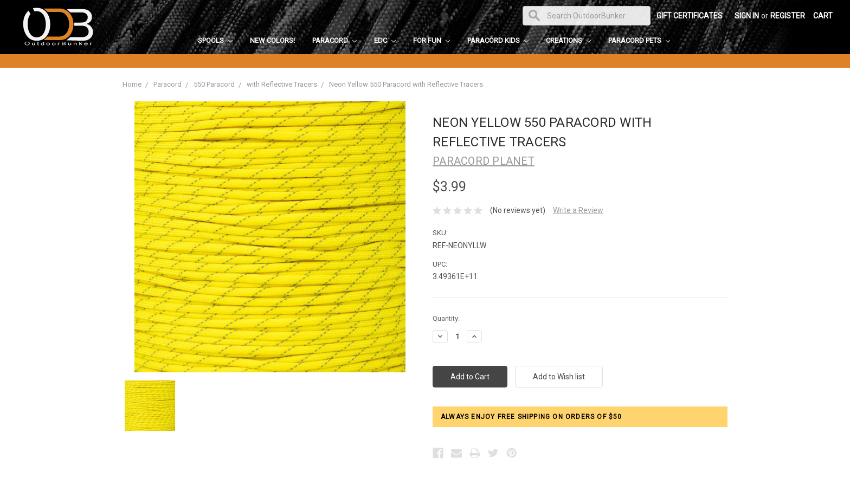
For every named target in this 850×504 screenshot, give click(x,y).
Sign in (747, 16)
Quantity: (446, 318)
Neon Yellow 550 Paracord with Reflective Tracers (406, 84)
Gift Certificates (690, 16)
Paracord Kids (498, 40)
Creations (568, 40)
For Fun (432, 40)
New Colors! (272, 40)
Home (132, 84)
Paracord (334, 40)
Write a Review (578, 210)
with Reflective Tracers (282, 84)
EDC (385, 40)
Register (788, 16)
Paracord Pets (639, 40)
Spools (215, 40)
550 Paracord (214, 84)
